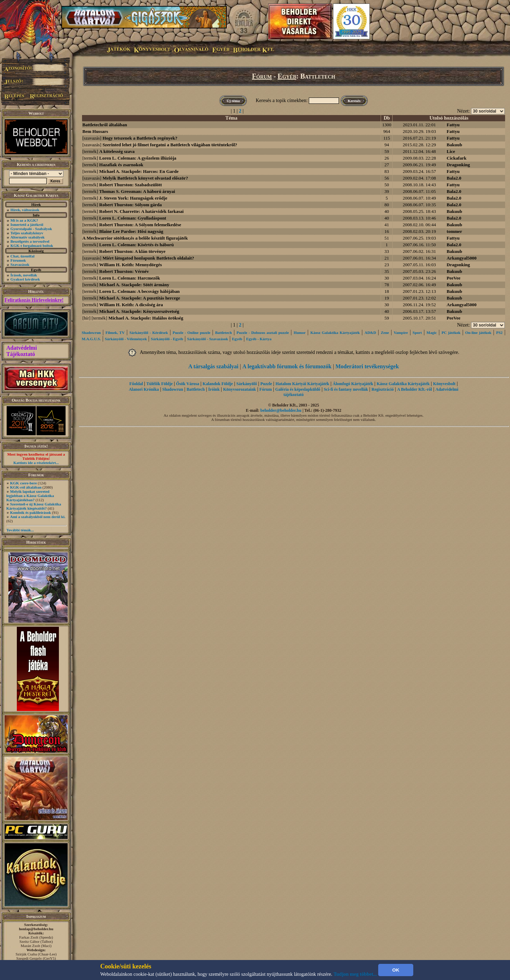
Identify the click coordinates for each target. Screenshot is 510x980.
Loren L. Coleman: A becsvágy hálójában (139, 291)
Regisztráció (383, 389)
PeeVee (453, 278)
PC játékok (451, 333)
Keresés (354, 101)
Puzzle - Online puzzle (192, 333)
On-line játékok (478, 333)
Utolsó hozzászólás (449, 118)
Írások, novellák (24, 275)
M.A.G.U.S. (91, 339)
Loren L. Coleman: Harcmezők (130, 278)
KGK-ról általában (26, 487)
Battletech (224, 333)
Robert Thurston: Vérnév (124, 271)
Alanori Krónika (144, 389)
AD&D (370, 333)
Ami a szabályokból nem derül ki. (38, 517)
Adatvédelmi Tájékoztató (22, 351)
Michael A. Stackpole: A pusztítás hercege (140, 298)
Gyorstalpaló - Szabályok (31, 229)
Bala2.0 (454, 178)
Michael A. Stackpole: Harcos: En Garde (139, 171)
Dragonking (458, 165)
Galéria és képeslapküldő (298, 389)
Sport (417, 333)
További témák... (20, 530)
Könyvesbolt (444, 384)
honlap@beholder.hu (36, 929)
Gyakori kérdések (25, 279)
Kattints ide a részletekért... (36, 463)
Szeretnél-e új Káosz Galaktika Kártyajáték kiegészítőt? (34, 506)
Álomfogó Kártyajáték (353, 384)
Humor (300, 333)
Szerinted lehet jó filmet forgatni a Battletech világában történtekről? (170, 145)
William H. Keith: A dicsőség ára (131, 305)
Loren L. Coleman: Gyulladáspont (133, 218)
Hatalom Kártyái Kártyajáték (302, 384)
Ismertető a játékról (27, 224)
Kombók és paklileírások (31, 512)
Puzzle (266, 384)
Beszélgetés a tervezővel (30, 241)
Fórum (262, 76)
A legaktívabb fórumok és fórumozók (287, 366)
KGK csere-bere (23, 483)
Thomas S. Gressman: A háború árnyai (137, 191)
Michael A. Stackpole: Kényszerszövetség (139, 311)
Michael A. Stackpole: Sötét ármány (134, 285)
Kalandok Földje (218, 384)
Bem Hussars (95, 131)
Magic (432, 333)
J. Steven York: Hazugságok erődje (133, 198)
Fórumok (18, 260)
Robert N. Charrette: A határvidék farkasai (141, 211)
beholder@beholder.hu (281, 410)
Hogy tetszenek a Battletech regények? (140, 138)
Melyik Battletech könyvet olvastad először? (145, 178)
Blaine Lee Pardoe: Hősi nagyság (131, 231)
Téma (231, 118)
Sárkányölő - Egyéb (167, 339)
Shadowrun (91, 333)
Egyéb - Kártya (259, 339)
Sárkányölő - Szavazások (208, 339)
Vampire (401, 333)
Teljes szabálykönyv (27, 233)
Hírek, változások (25, 210)
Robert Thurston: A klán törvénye (132, 251)
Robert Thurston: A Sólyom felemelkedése (140, 225)
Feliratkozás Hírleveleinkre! (34, 300)
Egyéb (287, 76)
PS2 (499, 333)
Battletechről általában (105, 125)
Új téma (233, 101)
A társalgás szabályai (213, 366)
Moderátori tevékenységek (367, 366)
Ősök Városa (188, 384)
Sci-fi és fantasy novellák (346, 389)
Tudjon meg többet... (355, 974)
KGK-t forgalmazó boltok (32, 246)
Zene (385, 333)
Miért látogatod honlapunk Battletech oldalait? (148, 258)
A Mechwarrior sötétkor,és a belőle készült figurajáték (135, 238)
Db (387, 118)
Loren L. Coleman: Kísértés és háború (137, 245)
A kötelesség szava (117, 151)
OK (396, 970)
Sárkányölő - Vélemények (126, 339)
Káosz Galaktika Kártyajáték (335, 333)
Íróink (214, 389)
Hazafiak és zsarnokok (121, 165)
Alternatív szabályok (28, 237)
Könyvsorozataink (239, 389)
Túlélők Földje (160, 384)
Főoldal (136, 384)
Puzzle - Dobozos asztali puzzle (263, 333)
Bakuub (454, 145)
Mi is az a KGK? (24, 220)
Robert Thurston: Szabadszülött (131, 185)
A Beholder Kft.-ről (414, 389)
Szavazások (20, 264)
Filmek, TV (115, 333)
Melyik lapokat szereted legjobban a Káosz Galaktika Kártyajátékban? (30, 496)
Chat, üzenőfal (22, 256)
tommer (454, 231)
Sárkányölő (247, 384)
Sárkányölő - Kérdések (149, 333)
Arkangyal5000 (461, 258)
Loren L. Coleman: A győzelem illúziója (138, 158)
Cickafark (456, 158)
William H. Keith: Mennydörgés (131, 265)
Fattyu (453, 125)
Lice (451, 151)
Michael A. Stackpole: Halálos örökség (146, 318)
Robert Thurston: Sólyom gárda (131, 205)
